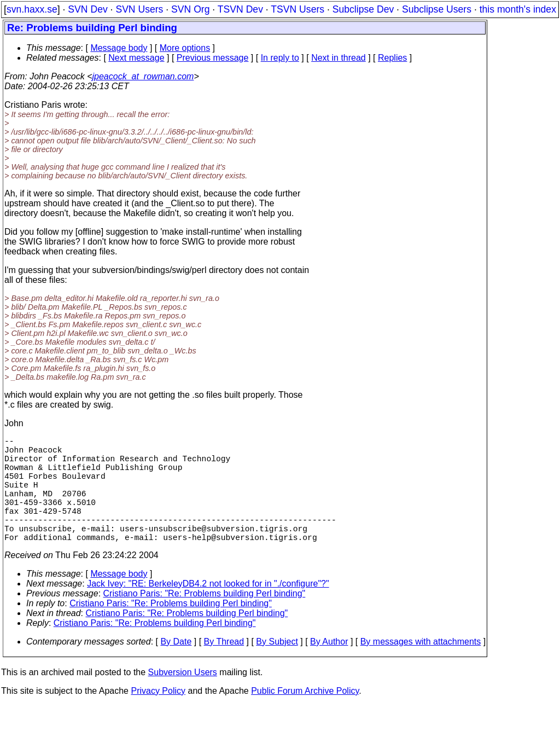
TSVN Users (297, 9)
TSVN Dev (240, 9)
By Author (329, 668)
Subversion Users (183, 698)
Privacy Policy (158, 717)
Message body (119, 48)
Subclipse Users (437, 9)
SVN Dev (87, 9)
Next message (136, 58)
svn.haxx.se (32, 9)
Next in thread (339, 58)
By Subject (277, 668)
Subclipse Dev (363, 9)
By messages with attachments (421, 668)
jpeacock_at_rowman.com (143, 76)
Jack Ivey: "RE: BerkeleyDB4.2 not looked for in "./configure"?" (208, 610)
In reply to (280, 58)
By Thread (224, 668)
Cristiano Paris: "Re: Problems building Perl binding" (205, 620)
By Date (176, 668)
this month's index (518, 9)
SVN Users (139, 9)
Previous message (213, 58)
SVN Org (190, 9)
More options (185, 48)
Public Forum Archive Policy (305, 717)
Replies (392, 58)
